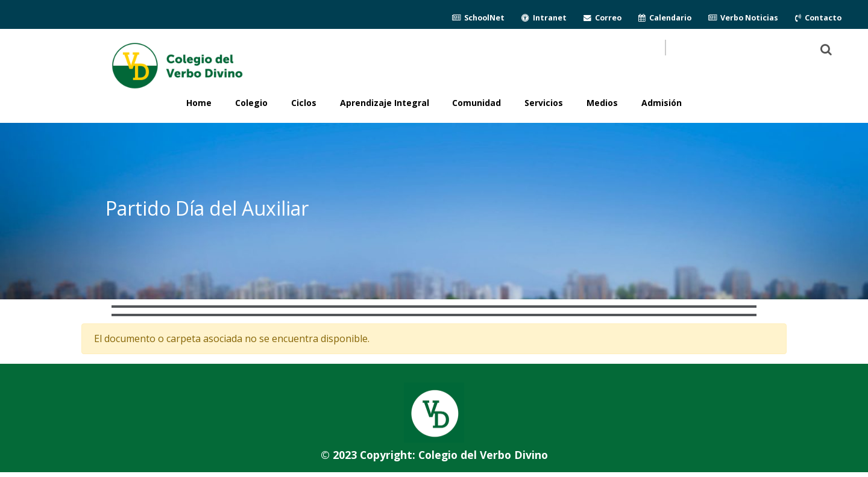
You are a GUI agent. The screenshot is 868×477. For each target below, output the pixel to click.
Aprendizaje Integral (385, 103)
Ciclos (304, 103)
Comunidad (476, 103)
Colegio (251, 103)
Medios (602, 103)
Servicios (544, 103)
